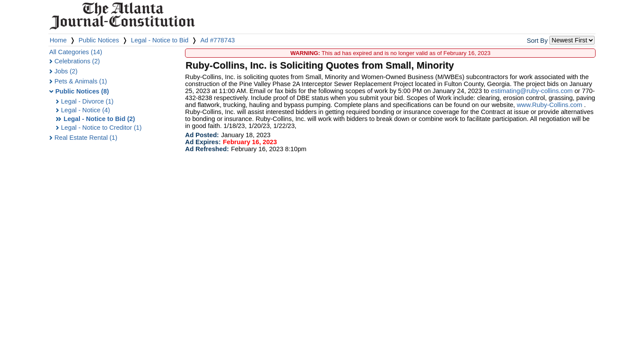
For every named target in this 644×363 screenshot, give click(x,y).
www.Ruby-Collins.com (550, 105)
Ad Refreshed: (207, 149)
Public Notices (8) (82, 91)
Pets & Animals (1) (81, 81)
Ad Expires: (203, 142)
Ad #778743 (218, 40)
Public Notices (99, 40)
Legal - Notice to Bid (160, 40)
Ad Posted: (202, 135)
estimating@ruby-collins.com (532, 91)
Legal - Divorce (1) (87, 101)
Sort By (537, 41)
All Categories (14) (76, 52)
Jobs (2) (66, 71)
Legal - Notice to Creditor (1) (101, 128)
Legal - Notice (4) (86, 110)
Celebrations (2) (77, 61)
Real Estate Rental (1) (86, 138)
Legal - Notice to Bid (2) (99, 119)
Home (58, 40)
